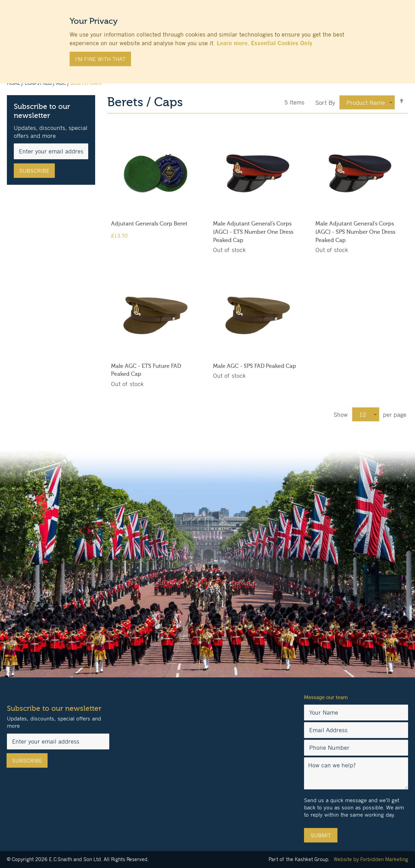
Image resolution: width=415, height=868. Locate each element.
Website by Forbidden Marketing (371, 859)
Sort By (325, 103)
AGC (62, 83)
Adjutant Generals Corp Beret (149, 224)
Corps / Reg (39, 83)
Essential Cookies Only (282, 43)
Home (14, 83)
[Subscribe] (34, 171)
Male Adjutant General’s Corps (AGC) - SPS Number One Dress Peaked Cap (355, 232)
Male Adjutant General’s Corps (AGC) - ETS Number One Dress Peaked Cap (253, 232)
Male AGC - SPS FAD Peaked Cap (255, 366)
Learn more (232, 43)
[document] (207, 38)
